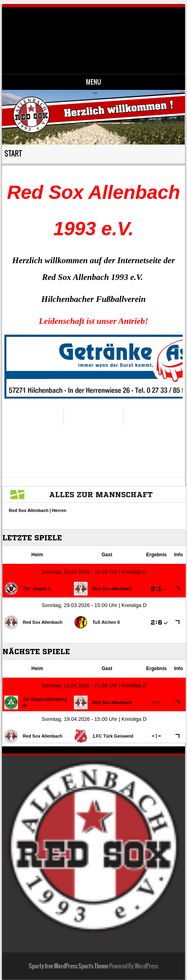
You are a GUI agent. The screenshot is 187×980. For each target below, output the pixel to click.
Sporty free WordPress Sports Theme (69, 966)
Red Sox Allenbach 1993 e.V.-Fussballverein (100, 34)
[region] (94, 367)
